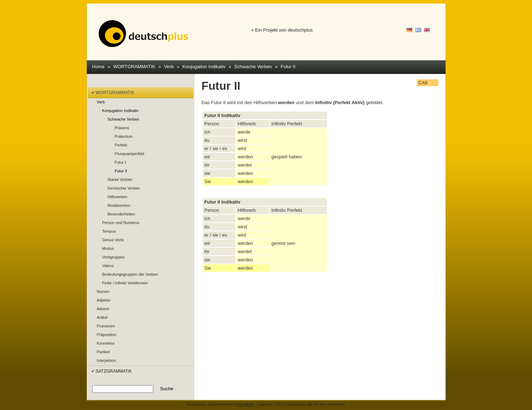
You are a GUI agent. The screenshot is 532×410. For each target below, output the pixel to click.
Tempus (109, 231)
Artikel (102, 317)
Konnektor (106, 343)
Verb (169, 67)
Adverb (103, 309)
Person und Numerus (121, 223)
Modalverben (119, 205)
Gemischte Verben (124, 188)
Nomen (103, 292)
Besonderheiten (121, 214)
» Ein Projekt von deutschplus (282, 30)
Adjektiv (104, 300)
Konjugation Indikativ (204, 67)
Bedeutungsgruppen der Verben (130, 274)
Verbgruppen (114, 257)
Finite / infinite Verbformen (125, 283)
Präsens (122, 128)
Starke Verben (120, 180)
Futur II (288, 67)
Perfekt (121, 145)
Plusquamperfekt (130, 154)
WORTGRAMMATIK (134, 67)
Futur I (121, 162)
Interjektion (107, 360)
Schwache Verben (253, 67)
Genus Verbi (113, 240)
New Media (245, 404)
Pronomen (106, 326)
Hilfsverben (117, 197)
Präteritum (124, 136)
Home (98, 67)
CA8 (423, 83)
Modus (108, 248)
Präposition (107, 335)
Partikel (103, 352)
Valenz (108, 266)
